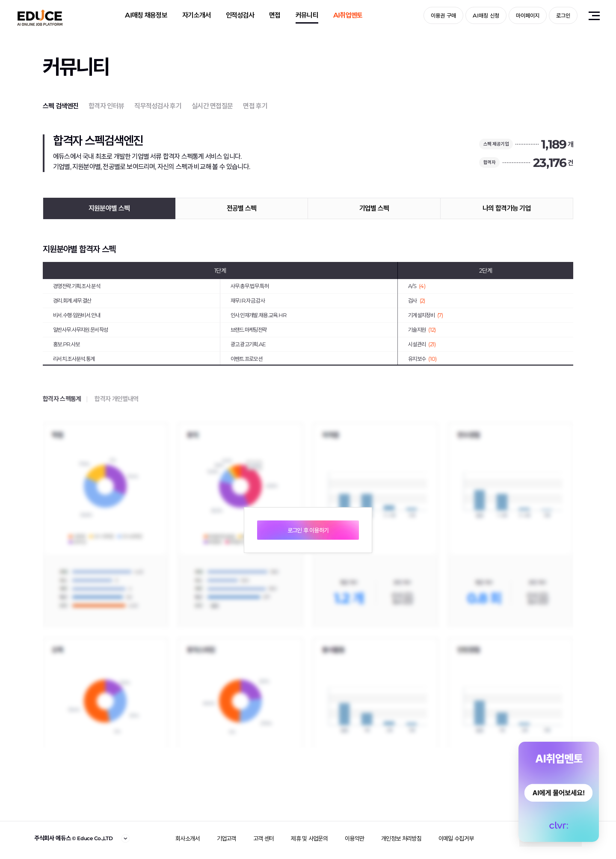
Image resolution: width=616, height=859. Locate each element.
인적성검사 (240, 15)
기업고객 (227, 838)
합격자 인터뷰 (106, 106)
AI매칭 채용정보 (146, 15)
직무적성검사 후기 (158, 106)
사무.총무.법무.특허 (250, 286)
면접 (275, 15)
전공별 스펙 (242, 208)
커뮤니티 (307, 15)
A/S (417, 286)
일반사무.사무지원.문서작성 (80, 330)
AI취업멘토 (348, 15)
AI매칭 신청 (486, 15)
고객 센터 (264, 838)
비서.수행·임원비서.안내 (77, 315)
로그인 (563, 15)
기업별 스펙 (374, 208)
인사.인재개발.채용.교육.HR (259, 315)
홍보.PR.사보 (66, 344)
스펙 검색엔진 (61, 106)
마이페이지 (528, 15)
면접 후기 (255, 106)
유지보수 (422, 359)
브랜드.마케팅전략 (249, 330)
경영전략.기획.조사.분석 (77, 286)
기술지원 (422, 330)
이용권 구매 (443, 15)
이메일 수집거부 (456, 838)
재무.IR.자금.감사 (248, 300)
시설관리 (422, 344)
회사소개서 (188, 838)
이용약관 (354, 838)
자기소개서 (197, 15)
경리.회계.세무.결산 (72, 300)
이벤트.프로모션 (246, 359)
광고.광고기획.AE (248, 344)
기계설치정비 (426, 315)
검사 (417, 300)
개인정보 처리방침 (401, 838)
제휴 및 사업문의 (309, 838)
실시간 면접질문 (212, 106)
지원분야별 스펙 (109, 208)
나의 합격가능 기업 (507, 208)
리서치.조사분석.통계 (74, 359)
